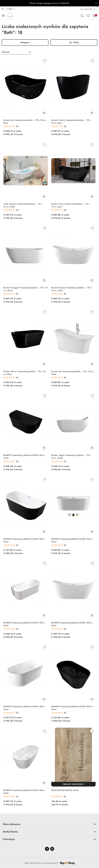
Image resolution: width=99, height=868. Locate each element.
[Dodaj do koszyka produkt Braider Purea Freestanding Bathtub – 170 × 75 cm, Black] (92, 196)
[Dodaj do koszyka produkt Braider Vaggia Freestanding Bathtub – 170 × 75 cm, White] (92, 448)
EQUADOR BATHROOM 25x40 (65, 790)
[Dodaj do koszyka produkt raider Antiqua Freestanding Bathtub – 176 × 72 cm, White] (44, 196)
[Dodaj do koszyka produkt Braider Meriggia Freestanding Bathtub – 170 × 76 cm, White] (44, 280)
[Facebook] (47, 849)
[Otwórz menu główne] (3, 16)
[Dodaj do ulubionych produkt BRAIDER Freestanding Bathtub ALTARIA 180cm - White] (45, 396)
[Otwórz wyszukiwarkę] (82, 16)
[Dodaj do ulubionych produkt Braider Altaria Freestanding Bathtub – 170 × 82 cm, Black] (45, 312)
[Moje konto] (88, 9)
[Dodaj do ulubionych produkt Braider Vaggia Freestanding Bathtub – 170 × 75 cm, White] (92, 396)
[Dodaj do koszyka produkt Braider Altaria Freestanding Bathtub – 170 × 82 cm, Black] (44, 364)
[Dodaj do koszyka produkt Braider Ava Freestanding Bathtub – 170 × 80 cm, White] (92, 364)
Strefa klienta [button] (49, 832)
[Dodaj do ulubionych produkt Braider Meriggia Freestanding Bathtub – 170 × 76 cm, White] (45, 228)
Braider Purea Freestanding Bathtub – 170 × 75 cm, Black (71, 205)
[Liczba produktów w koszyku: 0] (94, 16)
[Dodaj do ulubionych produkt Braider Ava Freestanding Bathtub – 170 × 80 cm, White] (92, 312)
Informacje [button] (49, 839)
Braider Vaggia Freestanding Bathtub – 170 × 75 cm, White (71, 457)
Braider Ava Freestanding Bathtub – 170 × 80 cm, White (73, 373)
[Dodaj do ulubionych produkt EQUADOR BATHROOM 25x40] (92, 731)
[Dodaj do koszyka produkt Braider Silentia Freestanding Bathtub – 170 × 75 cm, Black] (92, 113)
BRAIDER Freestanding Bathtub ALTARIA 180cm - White (25, 457)
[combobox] (16, 52)
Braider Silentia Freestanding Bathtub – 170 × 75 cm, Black (71, 122)
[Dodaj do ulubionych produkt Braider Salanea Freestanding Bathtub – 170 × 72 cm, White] (92, 228)
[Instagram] (52, 849)
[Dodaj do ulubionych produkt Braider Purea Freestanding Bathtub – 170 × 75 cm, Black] (92, 144)
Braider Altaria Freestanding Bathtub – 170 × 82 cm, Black (25, 373)
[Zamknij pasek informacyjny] (96, 3)
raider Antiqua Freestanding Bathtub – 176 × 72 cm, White (23, 205)
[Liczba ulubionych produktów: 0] (88, 16)
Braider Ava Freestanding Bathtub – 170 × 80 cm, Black (25, 122)
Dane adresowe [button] (49, 824)
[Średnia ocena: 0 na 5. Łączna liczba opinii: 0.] (11, 126)
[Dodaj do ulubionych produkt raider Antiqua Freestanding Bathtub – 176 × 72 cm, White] (45, 144)
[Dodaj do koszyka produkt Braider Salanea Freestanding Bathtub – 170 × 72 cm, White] (92, 280)
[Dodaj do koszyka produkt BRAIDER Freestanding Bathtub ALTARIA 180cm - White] (44, 448)
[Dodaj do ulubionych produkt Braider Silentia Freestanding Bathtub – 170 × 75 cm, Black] (92, 61)
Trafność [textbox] (6, 52)
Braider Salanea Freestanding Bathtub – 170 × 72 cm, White (71, 289)
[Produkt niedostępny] (74, 784)
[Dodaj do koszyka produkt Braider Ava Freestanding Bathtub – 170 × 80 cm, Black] (44, 113)
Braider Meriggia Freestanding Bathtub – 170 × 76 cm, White (26, 289)
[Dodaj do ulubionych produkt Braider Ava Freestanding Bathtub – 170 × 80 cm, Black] (45, 61)
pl (4, 9)
